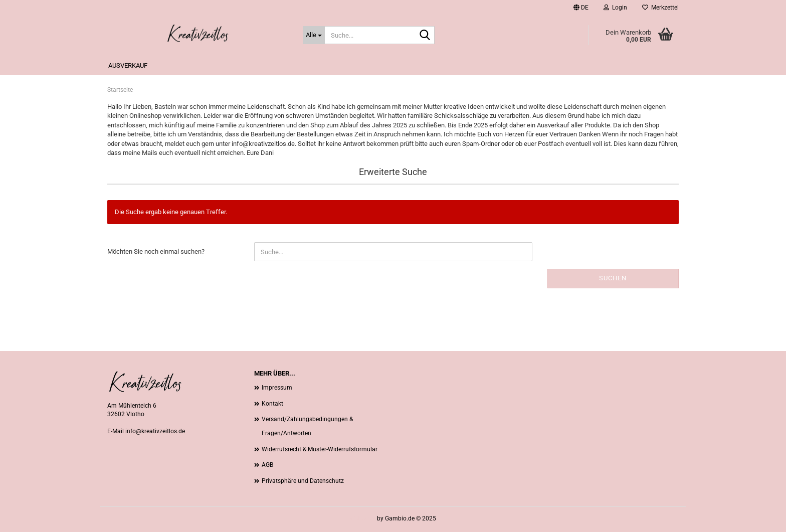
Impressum (277, 388)
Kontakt (272, 404)
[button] (581, 8)
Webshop (363, 518)
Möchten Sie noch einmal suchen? (156, 251)
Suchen (613, 278)
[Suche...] (314, 35)
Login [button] (615, 8)
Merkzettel (660, 8)
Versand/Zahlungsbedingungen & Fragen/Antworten (307, 426)
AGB (267, 465)
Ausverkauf (128, 65)
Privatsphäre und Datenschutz (303, 481)
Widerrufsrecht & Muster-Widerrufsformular (320, 449)
